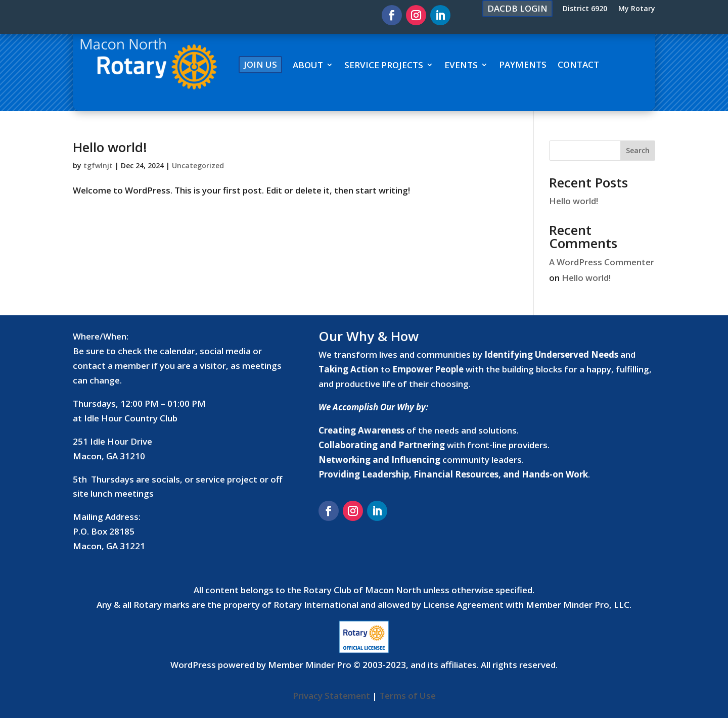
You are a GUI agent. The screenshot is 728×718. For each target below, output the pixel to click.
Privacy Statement (331, 696)
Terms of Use (407, 696)
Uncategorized (198, 165)
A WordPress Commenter (602, 262)
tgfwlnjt (98, 165)
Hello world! (110, 147)
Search (638, 150)
